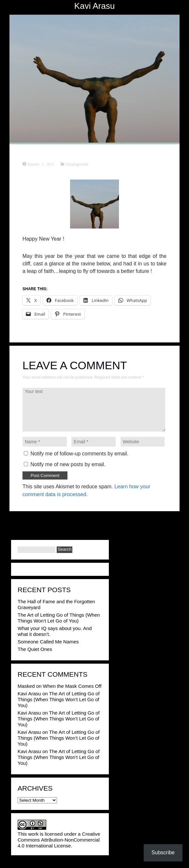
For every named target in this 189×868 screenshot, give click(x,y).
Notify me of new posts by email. (68, 464)
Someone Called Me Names (48, 642)
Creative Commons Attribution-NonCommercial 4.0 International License (59, 840)
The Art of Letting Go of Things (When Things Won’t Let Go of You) (59, 618)
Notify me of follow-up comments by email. (79, 454)
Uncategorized (77, 164)
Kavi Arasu (94, 6)
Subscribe (163, 852)
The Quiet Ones (35, 649)
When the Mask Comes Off (72, 686)
